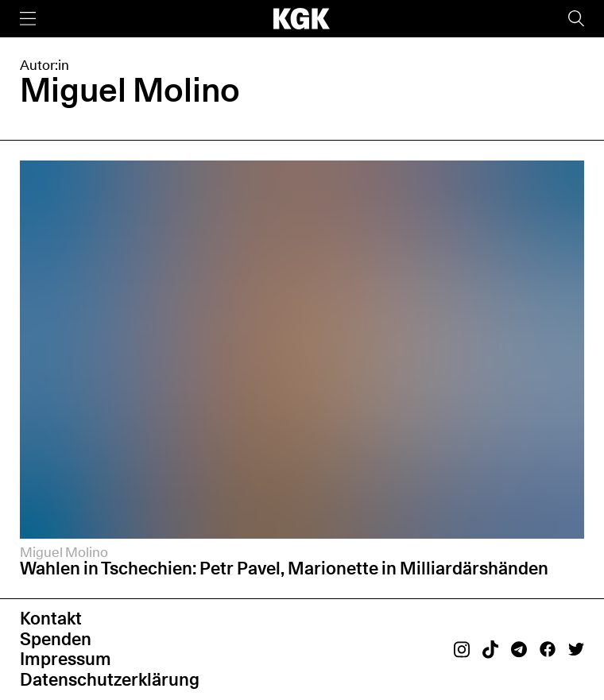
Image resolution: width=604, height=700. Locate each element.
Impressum (66, 659)
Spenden (56, 639)
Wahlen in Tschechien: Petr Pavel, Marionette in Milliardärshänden (284, 568)
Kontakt (51, 618)
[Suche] (576, 19)
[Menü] (28, 19)
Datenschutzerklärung (110, 679)
